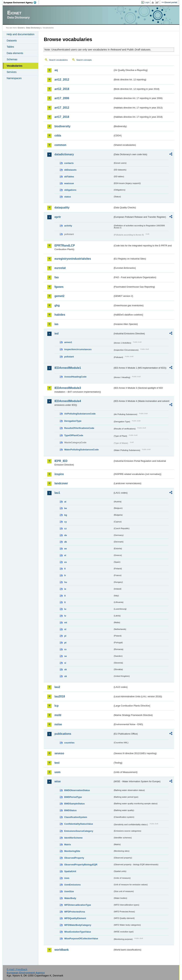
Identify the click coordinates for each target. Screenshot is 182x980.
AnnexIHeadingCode (75, 377)
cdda (58, 136)
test (57, 763)
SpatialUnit (70, 871)
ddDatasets (70, 170)
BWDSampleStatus (74, 804)
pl (65, 636)
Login (147, 2)
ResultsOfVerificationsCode (79, 428)
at (65, 502)
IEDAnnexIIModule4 (68, 401)
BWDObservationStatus (77, 790)
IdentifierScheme (73, 838)
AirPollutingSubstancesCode (80, 414)
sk (65, 669)
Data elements (15, 53)
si (65, 663)
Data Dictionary (33, 28)
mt (66, 622)
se (65, 656)
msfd (58, 715)
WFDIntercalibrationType (78, 905)
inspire (59, 474)
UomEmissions (72, 885)
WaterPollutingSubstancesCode (81, 450)
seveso (59, 753)
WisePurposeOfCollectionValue (81, 939)
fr (65, 575)
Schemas (12, 59)
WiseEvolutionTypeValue (77, 932)
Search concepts (84, 60)
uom (57, 772)
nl (65, 629)
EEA (21, 2)
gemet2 (59, 296)
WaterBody (70, 898)
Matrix (68, 844)
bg (66, 515)
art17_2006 (62, 98)
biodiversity (62, 126)
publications (63, 734)
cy (65, 522)
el (65, 555)
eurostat (60, 268)
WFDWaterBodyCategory (78, 925)
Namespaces (14, 78)
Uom (67, 878)
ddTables (69, 177)
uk (65, 676)
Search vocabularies (58, 60)
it (65, 596)
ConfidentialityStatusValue (78, 824)
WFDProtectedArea (75, 912)
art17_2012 (62, 108)
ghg (57, 305)
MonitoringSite (72, 851)
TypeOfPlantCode (74, 435)
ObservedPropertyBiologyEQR (81, 865)
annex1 (68, 342)
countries (69, 743)
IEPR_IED (61, 461)
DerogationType (73, 421)
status (68, 197)
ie (65, 589)
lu (65, 609)
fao (57, 277)
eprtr (58, 217)
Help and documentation (20, 34)
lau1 (57, 493)
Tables (10, 47)
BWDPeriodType (73, 797)
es (65, 562)
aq (56, 70)
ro (65, 649)
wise (57, 781)
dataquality (62, 207)
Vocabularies (14, 66)
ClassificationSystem (76, 817)
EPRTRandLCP (65, 246)
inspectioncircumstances (78, 349)
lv (65, 616)
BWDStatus (70, 810)
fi (65, 569)
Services (11, 72)
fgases (59, 287)
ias (56, 324)
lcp (56, 706)
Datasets (12, 41)
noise (58, 724)
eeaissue (69, 183)
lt (65, 602)
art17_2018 (62, 117)
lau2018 (60, 696)
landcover (61, 483)
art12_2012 (62, 80)
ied (56, 334)
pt (65, 643)
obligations (70, 190)
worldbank (61, 950)
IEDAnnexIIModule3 (68, 388)
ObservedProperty (74, 858)
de (65, 535)
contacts (69, 163)
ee (65, 549)
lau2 (57, 687)
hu (66, 582)
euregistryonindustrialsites (73, 259)
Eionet (21, 28)
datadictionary (64, 154)
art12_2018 (62, 89)
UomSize (69, 891)
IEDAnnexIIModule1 (68, 368)
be (65, 508)
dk (65, 542)
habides (60, 315)
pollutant (69, 357)
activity (68, 226)
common (60, 145)
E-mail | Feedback (17, 969)
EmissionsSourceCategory (79, 831)
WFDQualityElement (75, 918)
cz (65, 528)
